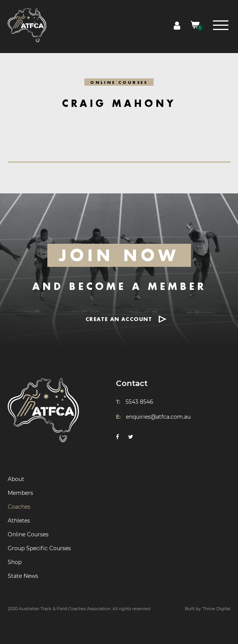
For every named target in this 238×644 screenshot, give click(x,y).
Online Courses (28, 534)
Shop (15, 562)
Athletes (19, 521)
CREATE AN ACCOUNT (119, 319)
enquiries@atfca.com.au (158, 417)
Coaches (19, 507)
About (16, 479)
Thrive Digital (216, 609)
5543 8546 (139, 402)
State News (23, 576)
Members (20, 493)
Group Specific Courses (39, 548)
